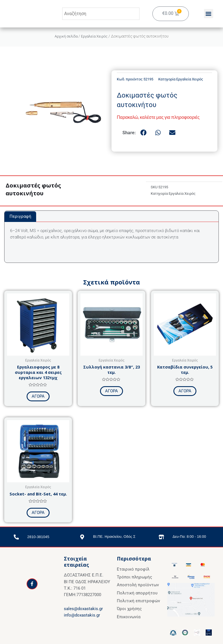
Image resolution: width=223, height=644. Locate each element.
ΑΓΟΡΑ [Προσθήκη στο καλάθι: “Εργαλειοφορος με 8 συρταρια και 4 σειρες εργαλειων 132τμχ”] (38, 396)
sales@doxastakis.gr (83, 609)
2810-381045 (39, 537)
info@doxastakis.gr (82, 615)
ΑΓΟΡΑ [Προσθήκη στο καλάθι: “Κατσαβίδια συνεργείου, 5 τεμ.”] (185, 391)
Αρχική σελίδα (65, 36)
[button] (209, 14)
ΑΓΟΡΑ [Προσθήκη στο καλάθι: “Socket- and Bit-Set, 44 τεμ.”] (38, 513)
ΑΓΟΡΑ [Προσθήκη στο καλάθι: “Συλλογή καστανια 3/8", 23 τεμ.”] (112, 391)
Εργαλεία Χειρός (96, 36)
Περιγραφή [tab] (20, 216)
